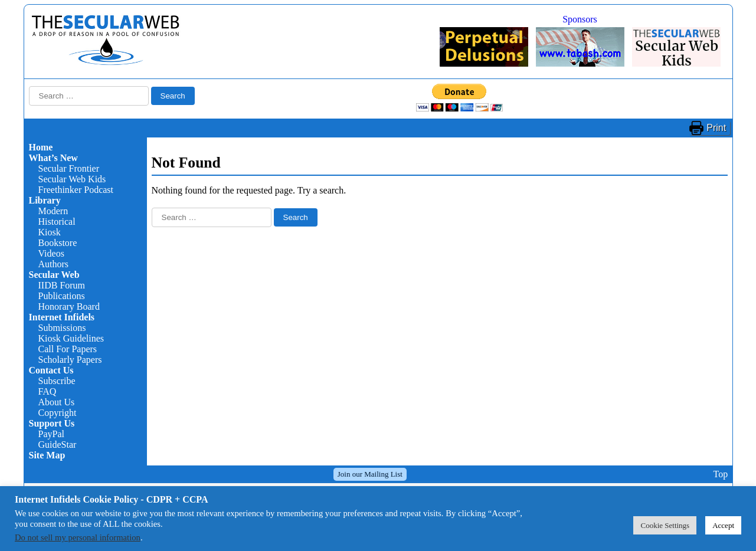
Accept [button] (723, 525)
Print (716, 128)
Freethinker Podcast (76, 190)
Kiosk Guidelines (71, 338)
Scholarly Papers (70, 360)
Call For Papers (68, 349)
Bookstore (58, 243)
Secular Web (54, 275)
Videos (51, 253)
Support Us (52, 423)
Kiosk (50, 232)
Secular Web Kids (72, 179)
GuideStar (58, 445)
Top (720, 474)
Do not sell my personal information (78, 537)
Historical (57, 222)
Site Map (47, 455)
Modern (53, 211)
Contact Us (51, 370)
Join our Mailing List (370, 474)
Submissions (62, 328)
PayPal (51, 434)
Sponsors (580, 19)
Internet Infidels (62, 317)
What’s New (53, 158)
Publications (62, 296)
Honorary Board (69, 306)
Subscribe (57, 381)
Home (41, 147)
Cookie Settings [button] (665, 525)
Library (45, 200)
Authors (54, 264)
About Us (57, 402)
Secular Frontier (69, 168)
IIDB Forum (62, 285)
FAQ (48, 391)
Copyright (58, 413)
